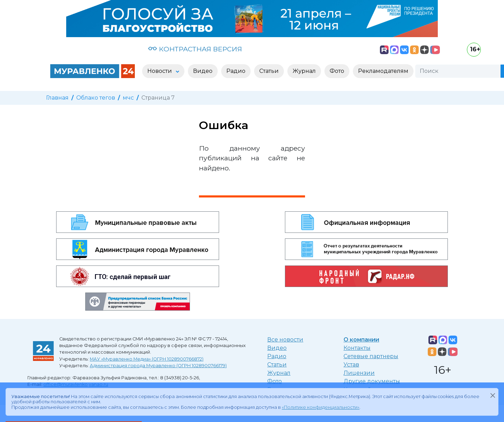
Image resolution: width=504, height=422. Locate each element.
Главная (57, 98)
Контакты (357, 348)
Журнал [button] (304, 71)
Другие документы (372, 381)
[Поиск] (458, 71)
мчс (128, 98)
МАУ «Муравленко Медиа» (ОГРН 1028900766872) (147, 359)
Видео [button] (203, 71)
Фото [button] (337, 71)
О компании (361, 340)
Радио (277, 356)
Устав (351, 365)
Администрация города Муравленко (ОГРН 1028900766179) (158, 366)
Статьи (277, 365)
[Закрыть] (493, 395)
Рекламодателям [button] (383, 71)
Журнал (279, 373)
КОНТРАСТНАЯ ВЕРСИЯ (195, 49)
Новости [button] (160, 71)
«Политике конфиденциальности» (321, 407)
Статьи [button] (269, 71)
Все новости (285, 340)
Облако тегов (96, 98)
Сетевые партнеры (371, 356)
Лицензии (359, 373)
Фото (275, 381)
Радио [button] (236, 71)
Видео (277, 348)
